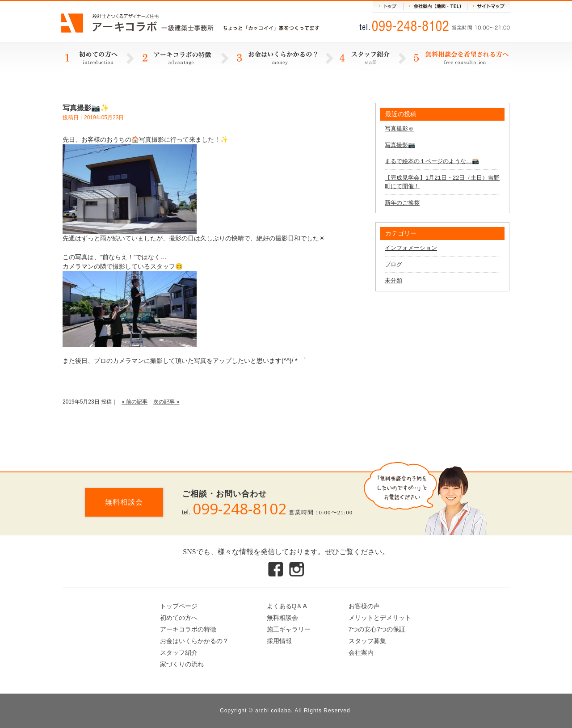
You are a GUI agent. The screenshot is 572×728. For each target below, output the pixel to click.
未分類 (393, 280)
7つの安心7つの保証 (377, 629)
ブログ (393, 264)
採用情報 (279, 641)
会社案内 (361, 652)
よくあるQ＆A (287, 606)
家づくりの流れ (182, 664)
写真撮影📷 (400, 145)
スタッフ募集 (367, 641)
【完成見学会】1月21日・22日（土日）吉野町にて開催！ (442, 182)
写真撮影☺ (399, 128)
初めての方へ (179, 618)
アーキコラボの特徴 (188, 629)
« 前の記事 (135, 402)
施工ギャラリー (289, 629)
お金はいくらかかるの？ (194, 641)
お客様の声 (364, 606)
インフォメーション (411, 248)
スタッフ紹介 (179, 652)
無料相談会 (124, 502)
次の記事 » (166, 402)
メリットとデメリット (380, 618)
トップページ (179, 606)
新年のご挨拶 (402, 203)
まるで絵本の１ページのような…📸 (432, 161)
